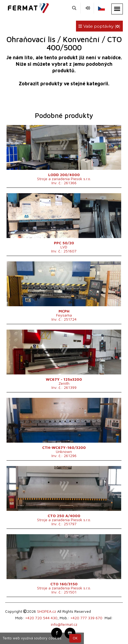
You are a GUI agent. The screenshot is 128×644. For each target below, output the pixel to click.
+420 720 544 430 (41, 618)
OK (75, 638)
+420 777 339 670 (86, 618)
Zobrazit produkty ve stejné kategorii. (64, 84)
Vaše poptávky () (99, 26)
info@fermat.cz (64, 624)
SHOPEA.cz (47, 611)
